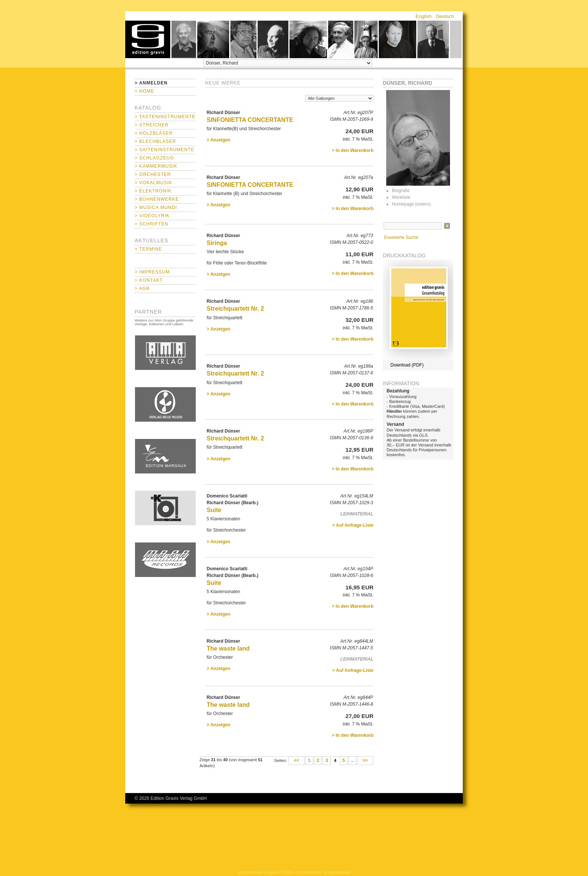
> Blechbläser (155, 141)
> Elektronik (153, 191)
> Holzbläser (154, 133)
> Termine (148, 249)
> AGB (142, 288)
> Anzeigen (218, 140)
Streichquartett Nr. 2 (235, 309)
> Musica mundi (156, 207)
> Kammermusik (156, 166)
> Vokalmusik (153, 183)
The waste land (228, 648)
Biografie (401, 191)
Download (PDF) (407, 365)
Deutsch (445, 16)
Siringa (217, 243)
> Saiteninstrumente (164, 150)
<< (296, 761)
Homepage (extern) (411, 204)
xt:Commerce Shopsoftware (322, 873)
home (148, 39)
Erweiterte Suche (401, 237)
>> (365, 761)
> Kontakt (149, 280)
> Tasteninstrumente (165, 117)
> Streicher (152, 125)
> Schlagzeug (154, 158)
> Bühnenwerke (157, 199)
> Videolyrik (152, 216)
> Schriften (151, 224)
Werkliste (401, 197)
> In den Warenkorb (353, 150)
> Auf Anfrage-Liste (353, 525)
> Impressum (152, 272)
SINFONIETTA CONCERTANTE (250, 120)
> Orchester (153, 174)
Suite (214, 510)
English (424, 16)
